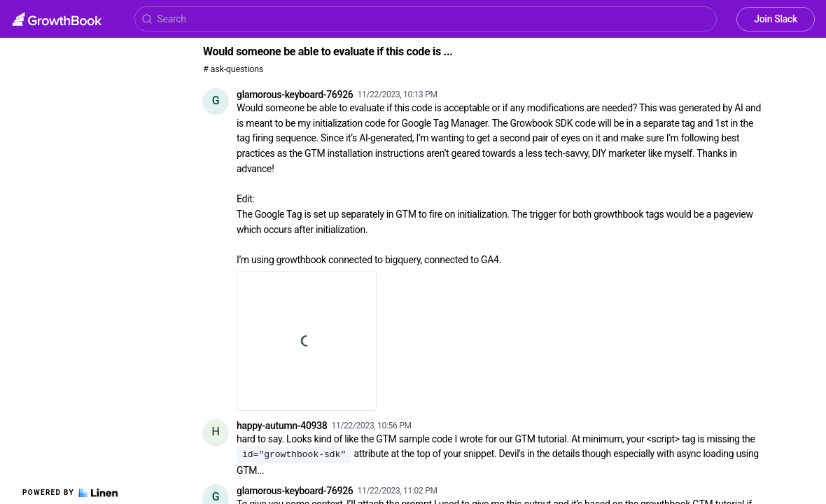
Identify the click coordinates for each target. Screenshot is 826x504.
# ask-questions (233, 69)
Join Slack (776, 19)
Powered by (70, 493)
